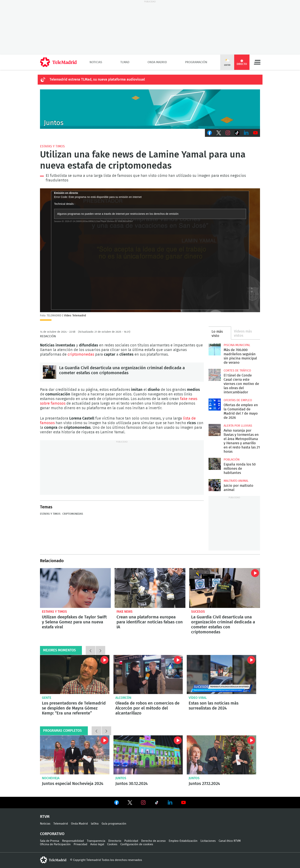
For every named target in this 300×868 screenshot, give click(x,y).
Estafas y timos (52, 146)
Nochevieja (51, 778)
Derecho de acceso (153, 841)
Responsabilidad (73, 841)
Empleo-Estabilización (183, 841)
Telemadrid (61, 824)
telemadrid (53, 860)
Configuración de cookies (137, 844)
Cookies (112, 844)
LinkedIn (246, 133)
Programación (196, 62)
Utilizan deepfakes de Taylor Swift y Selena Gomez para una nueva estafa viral (75, 588)
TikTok (237, 133)
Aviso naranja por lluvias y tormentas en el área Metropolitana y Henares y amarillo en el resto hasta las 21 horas (215, 430)
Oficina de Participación (55, 844)
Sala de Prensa (50, 841)
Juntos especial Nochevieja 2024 (75, 755)
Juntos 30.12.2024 (148, 755)
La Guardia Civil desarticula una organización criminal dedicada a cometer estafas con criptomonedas (50, 372)
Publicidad (131, 841)
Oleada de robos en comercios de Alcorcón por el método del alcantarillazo (148, 674)
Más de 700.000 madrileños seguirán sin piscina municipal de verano (215, 349)
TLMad (125, 62)
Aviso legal (97, 844)
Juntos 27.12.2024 (221, 755)
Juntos (121, 778)
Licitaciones (208, 841)
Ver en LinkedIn (170, 803)
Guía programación (114, 824)
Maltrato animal (236, 481)
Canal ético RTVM (230, 841)
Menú (257, 62)
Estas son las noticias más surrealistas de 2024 (214, 706)
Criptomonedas (73, 514)
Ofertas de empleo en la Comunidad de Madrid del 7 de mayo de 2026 (215, 405)
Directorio (115, 841)
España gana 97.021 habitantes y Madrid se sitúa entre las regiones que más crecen (215, 464)
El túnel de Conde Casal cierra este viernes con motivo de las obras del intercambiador (215, 375)
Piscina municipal (237, 345)
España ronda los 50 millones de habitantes (240, 469)
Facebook (210, 133)
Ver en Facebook (117, 803)
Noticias (96, 62)
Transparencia (96, 841)
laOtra (95, 824)
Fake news (125, 612)
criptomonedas (81, 354)
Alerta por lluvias (238, 426)
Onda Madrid (157, 62)
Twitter (219, 133)
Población (232, 460)
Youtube (255, 133)
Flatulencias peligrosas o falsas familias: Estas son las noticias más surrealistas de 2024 (221, 674)
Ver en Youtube (183, 803)
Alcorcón (123, 698)
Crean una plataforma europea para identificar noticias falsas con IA (150, 588)
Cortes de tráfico (237, 371)
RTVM (45, 817)
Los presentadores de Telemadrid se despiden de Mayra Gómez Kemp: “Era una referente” (75, 674)
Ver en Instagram (143, 803)
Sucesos (198, 612)
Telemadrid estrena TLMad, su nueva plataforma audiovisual (97, 80)
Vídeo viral (198, 698)
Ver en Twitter (130, 803)
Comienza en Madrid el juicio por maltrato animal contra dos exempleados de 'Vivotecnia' (215, 485)
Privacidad (80, 844)
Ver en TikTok (157, 803)
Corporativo (52, 834)
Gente (47, 698)
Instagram (228, 133)
